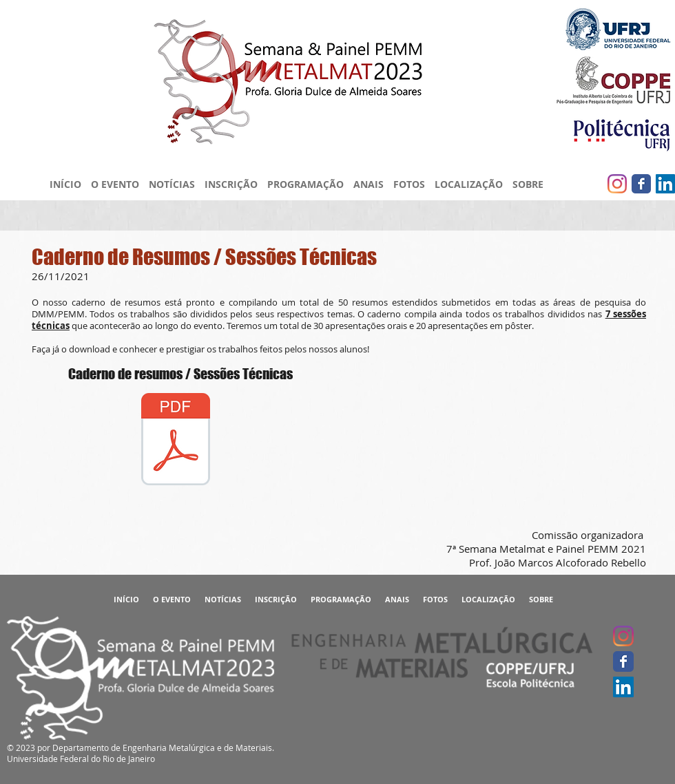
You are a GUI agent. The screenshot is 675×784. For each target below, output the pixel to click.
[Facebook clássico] (641, 184)
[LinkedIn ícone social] (665, 184)
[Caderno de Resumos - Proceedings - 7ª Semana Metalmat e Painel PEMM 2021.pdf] (176, 441)
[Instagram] (617, 184)
